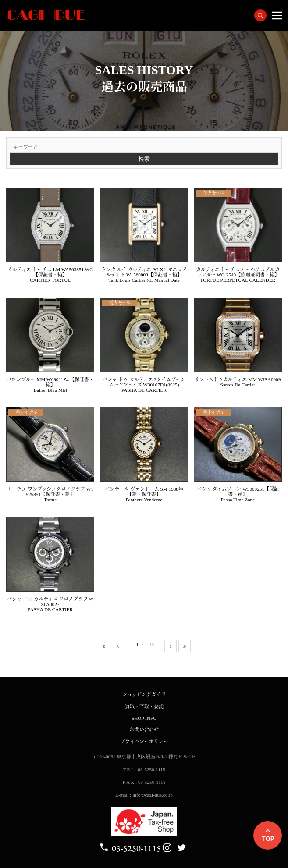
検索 (144, 159)
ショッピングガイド (144, 694)
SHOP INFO (144, 718)
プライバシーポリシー (144, 741)
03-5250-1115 (130, 849)
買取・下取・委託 (144, 706)
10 (151, 645)
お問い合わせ (144, 730)
